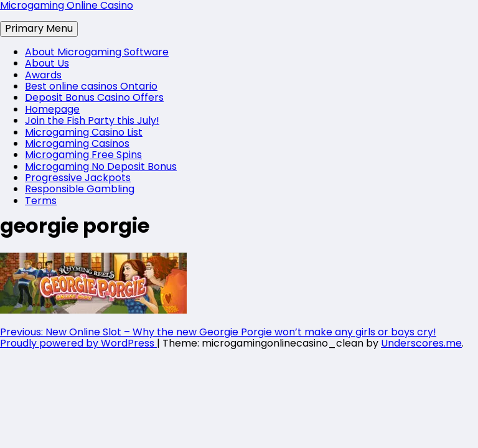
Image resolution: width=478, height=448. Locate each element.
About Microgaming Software (97, 52)
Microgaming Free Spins (83, 155)
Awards (43, 75)
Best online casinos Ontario (91, 86)
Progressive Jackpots (78, 178)
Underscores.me (421, 343)
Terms (41, 201)
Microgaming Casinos (77, 143)
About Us (47, 63)
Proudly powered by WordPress (78, 343)
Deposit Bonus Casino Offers (94, 97)
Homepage (52, 109)
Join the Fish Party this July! (92, 120)
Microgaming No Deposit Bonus (101, 166)
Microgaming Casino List (84, 132)
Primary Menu (39, 28)
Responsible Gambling (80, 189)
